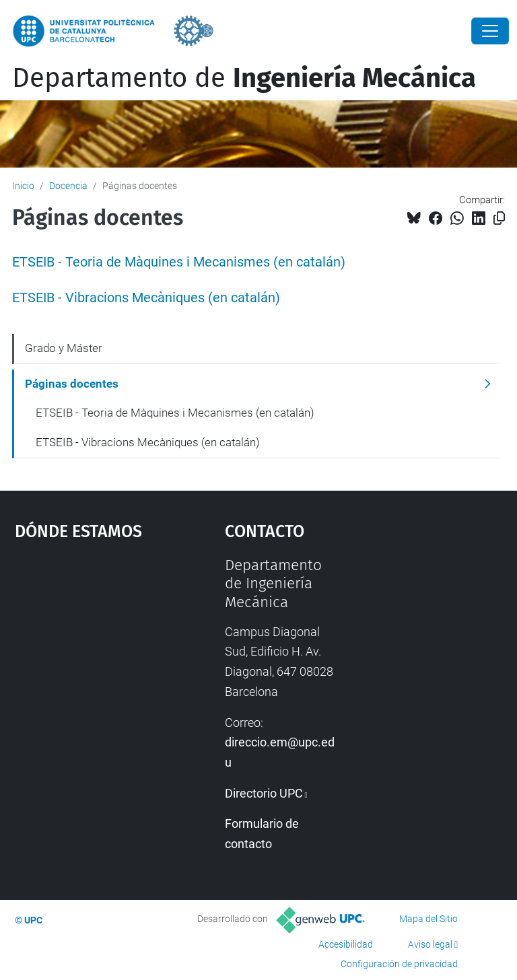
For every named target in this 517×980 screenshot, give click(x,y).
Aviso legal (430, 944)
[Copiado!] (499, 218)
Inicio (23, 186)
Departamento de (244, 78)
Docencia (68, 186)
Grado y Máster (64, 348)
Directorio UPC (264, 793)
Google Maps (91, 657)
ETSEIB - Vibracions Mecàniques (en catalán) (146, 298)
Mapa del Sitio (428, 919)
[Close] (490, 31)
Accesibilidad (346, 944)
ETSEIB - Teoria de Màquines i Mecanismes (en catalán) (179, 262)
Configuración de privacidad (399, 964)
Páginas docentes (72, 384)
